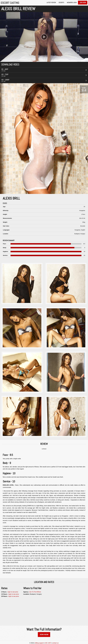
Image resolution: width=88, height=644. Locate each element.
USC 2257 (48, 643)
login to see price (13, 592)
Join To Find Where (35, 592)
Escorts (61, 3)
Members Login (72, 3)
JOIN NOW (44, 635)
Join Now (83, 3)
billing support (39, 643)
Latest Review (51, 3)
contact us (55, 643)
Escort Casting (10, 3)
